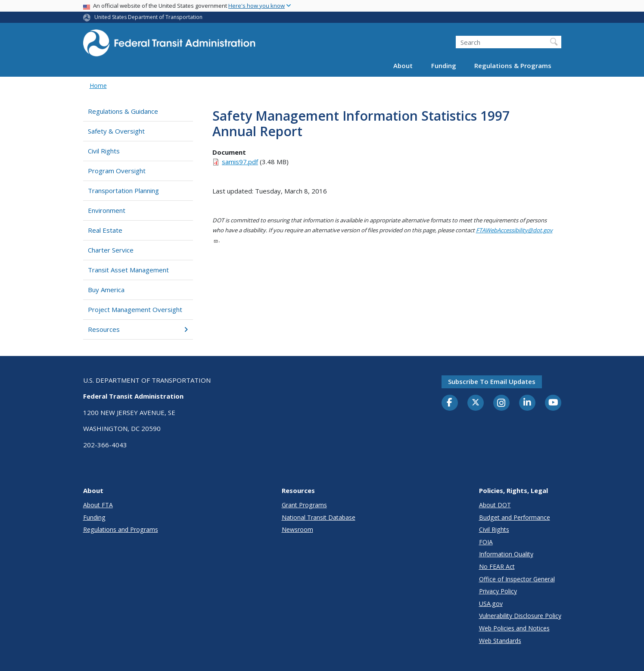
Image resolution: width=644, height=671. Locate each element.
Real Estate (105, 230)
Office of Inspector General (517, 579)
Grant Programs (304, 505)
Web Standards (500, 641)
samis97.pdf (240, 162)
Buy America (106, 290)
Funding (444, 66)
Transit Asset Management (128, 270)
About (403, 66)
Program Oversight (117, 171)
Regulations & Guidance (123, 111)
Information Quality (506, 554)
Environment (107, 210)
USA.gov (491, 604)
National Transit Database (319, 517)
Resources (138, 329)
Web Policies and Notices (514, 628)
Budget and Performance (515, 517)
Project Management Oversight (135, 309)
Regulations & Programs (513, 66)
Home (98, 86)
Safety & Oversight (116, 131)
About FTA (98, 505)
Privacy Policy (498, 591)
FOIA (486, 542)
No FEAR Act (497, 566)
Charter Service (111, 250)
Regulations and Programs (121, 529)
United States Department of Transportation (148, 17)
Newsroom (297, 529)
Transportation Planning (123, 190)
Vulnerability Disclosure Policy (520, 616)
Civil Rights (104, 151)
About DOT (495, 505)
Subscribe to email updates (492, 381)
